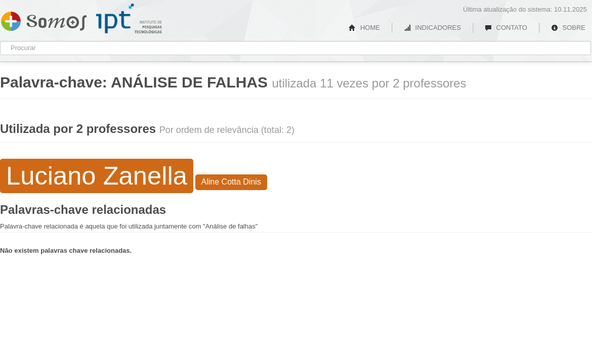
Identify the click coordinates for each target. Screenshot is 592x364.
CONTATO (506, 28)
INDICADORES (432, 28)
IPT (129, 19)
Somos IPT (44, 19)
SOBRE (568, 28)
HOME (364, 28)
